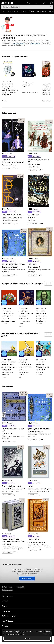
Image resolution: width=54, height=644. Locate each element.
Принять (27, 639)
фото (21, 121)
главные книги (35, 44)
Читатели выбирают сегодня (14, 56)
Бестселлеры (7, 386)
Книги (3, 11)
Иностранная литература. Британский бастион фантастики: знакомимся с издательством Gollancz (26, 316)
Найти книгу (27, 579)
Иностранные (13, 11)
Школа (32, 11)
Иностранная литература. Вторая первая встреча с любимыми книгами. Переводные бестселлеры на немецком (9, 367)
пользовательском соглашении (35, 633)
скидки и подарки (19, 44)
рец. (21, 120)
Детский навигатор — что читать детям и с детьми (21, 334)
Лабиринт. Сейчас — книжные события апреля (22, 283)
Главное (24, 11)
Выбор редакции (9, 113)
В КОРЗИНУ (7, 168)
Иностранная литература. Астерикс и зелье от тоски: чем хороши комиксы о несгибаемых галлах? (26, 367)
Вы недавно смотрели (12, 564)
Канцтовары (42, 11)
